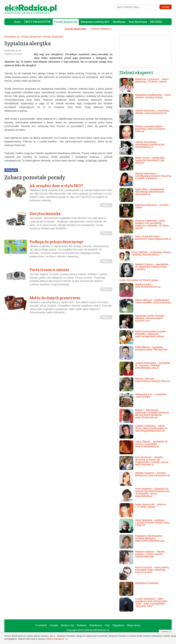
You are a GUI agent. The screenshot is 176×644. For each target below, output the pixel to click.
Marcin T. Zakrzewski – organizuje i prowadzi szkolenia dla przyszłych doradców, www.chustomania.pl (144, 416)
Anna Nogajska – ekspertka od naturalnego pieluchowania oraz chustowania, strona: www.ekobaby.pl (144, 494)
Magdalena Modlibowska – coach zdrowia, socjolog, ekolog (145, 101)
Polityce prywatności (56, 639)
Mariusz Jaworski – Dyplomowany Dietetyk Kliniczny (145, 384)
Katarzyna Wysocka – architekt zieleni (144, 211)
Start (17, 22)
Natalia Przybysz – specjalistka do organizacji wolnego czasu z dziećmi (144, 270)
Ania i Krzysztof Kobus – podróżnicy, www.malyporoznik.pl (145, 242)
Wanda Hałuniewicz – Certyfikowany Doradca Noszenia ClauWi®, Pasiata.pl (145, 179)
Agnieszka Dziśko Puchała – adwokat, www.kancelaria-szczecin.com (143, 321)
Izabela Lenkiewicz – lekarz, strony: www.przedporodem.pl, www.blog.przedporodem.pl (144, 432)
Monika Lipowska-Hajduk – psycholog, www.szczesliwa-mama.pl (143, 132)
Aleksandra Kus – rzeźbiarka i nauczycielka (143, 400)
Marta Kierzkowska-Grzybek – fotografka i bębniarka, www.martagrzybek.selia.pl (144, 337)
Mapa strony (134, 625)
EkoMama (119, 22)
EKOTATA (156, 22)
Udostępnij (11, 170)
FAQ (107, 625)
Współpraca (96, 625)
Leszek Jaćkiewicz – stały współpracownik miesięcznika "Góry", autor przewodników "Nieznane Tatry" (143, 605)
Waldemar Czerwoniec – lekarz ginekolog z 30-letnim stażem (144, 85)
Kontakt (54, 625)
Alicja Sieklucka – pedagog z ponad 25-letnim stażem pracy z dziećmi (144, 526)
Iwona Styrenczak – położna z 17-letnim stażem (142, 510)
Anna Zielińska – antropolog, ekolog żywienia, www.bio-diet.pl (145, 256)
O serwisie (41, 625)
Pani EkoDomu (138, 22)
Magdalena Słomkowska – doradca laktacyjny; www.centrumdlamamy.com (142, 542)
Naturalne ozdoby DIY (95, 22)
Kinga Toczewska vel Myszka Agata (139, 280)
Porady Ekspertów (66, 22)
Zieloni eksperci (101, 29)
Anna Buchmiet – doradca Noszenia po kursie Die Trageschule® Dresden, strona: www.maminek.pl (144, 463)
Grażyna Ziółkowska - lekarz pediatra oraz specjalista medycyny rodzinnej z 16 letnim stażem (144, 226)
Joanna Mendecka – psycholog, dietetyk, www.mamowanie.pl (144, 116)
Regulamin (118, 625)
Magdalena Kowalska (139, 589)
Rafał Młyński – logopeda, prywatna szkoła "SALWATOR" (144, 353)
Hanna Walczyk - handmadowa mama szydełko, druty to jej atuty (145, 306)
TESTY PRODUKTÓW (37, 22)
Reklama (82, 625)
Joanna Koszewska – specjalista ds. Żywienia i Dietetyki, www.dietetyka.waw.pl (145, 369)
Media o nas (67, 625)
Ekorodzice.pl (12, 37)
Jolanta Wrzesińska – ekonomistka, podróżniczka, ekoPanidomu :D (142, 148)
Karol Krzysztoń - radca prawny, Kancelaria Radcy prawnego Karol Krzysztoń (144, 573)
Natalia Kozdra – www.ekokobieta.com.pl (140, 290)
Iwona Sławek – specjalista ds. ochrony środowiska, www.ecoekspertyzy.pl (144, 447)
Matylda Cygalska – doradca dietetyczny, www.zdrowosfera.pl (145, 479)
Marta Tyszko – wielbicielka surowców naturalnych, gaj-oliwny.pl (142, 164)
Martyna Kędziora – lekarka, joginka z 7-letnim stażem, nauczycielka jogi (142, 557)
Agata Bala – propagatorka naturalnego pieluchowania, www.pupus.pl (142, 195)
